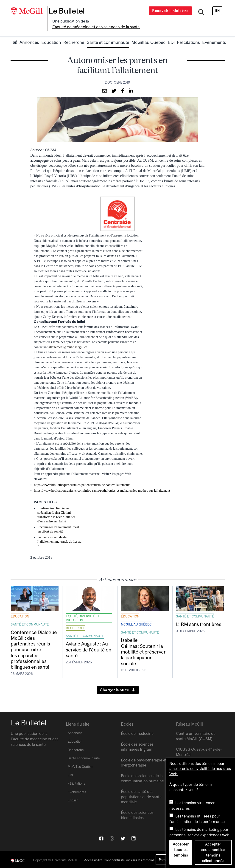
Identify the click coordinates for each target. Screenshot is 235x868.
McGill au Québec (148, 41)
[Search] (202, 12)
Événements (214, 41)
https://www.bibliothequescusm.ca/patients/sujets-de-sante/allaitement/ (82, 483)
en (217, 11)
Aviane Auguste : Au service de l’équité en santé (89, 648)
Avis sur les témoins (140, 859)
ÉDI (171, 41)
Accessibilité (93, 859)
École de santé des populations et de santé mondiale (141, 795)
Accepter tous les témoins (181, 850)
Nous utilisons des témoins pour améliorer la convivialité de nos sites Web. (200, 769)
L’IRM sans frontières (199, 623)
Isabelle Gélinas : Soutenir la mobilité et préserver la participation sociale (143, 650)
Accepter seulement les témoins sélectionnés (213, 852)
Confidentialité (114, 859)
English (73, 799)
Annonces (29, 41)
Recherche (74, 41)
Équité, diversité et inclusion (83, 616)
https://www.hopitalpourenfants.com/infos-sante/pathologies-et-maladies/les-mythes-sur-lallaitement (102, 489)
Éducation (51, 41)
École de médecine (137, 732)
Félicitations (188, 41)
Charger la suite (115, 688)
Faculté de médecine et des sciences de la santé (94, 25)
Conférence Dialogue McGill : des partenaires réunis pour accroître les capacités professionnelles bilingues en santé (34, 648)
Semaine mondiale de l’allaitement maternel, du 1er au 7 (59, 540)
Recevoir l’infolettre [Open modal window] (172, 11)
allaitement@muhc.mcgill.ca (68, 345)
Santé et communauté (108, 41)
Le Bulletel (70, 11)
